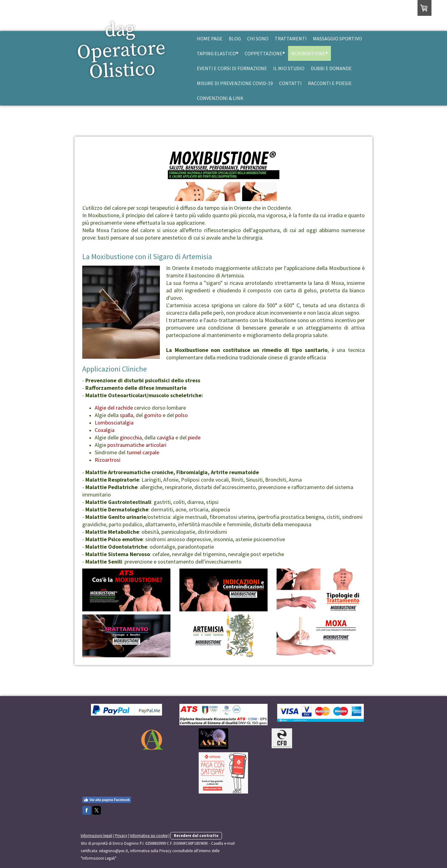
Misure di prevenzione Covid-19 (235, 83)
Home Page (210, 38)
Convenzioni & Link (220, 98)
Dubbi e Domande (331, 68)
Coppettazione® (265, 53)
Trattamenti (291, 38)
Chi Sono (258, 38)
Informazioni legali (97, 835)
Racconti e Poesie (330, 83)
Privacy (121, 835)
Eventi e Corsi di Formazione (232, 68)
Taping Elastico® (218, 53)
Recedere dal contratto (196, 835)
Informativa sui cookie (149, 835)
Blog (235, 38)
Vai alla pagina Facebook (107, 800)
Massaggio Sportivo (337, 38)
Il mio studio (289, 68)
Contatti (290, 83)
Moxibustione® (309, 53)
